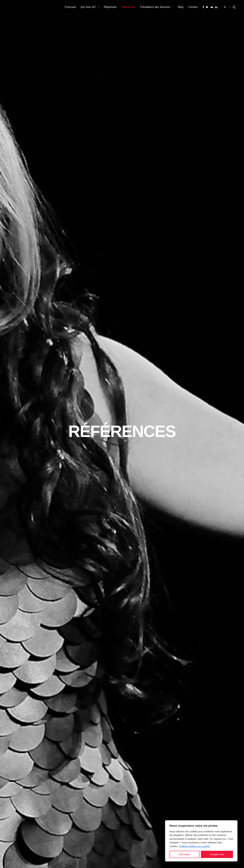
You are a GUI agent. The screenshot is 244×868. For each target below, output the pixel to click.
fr (226, 7)
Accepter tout (217, 854)
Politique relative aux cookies (195, 846)
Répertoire (110, 7)
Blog (181, 7)
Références (128, 7)
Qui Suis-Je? (88, 7)
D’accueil (70, 7)
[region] (201, 841)
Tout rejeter (185, 854)
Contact (193, 7)
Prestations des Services (155, 7)
